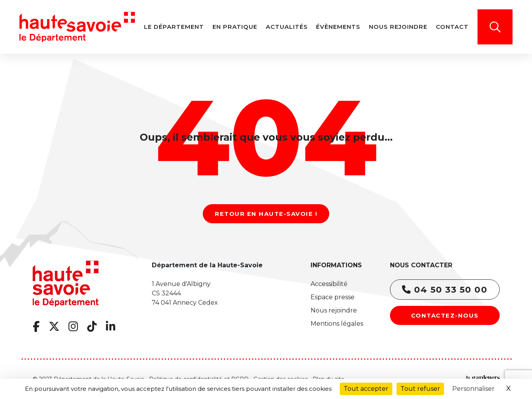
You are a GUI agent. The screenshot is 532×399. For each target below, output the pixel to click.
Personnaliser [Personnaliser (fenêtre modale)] (473, 389)
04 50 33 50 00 (445, 290)
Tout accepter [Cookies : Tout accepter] (366, 389)
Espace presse (333, 297)
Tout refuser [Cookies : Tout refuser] (420, 389)
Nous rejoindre (334, 310)
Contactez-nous (445, 315)
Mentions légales (337, 324)
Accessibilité (329, 284)
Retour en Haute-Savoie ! (266, 214)
